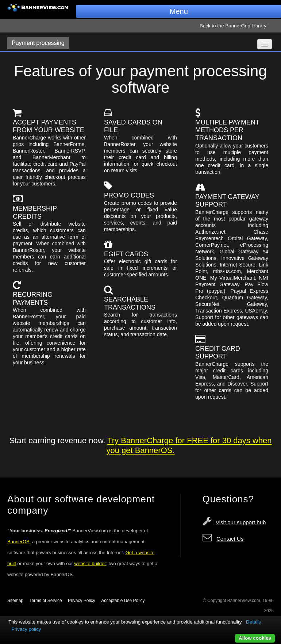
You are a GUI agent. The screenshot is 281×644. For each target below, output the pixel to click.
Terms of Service (45, 601)
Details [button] (253, 622)
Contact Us (230, 539)
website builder (90, 563)
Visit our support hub (241, 522)
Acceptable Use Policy (123, 601)
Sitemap (15, 601)
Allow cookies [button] (255, 638)
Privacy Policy (82, 601)
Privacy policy (26, 629)
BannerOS (18, 542)
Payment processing (38, 43)
